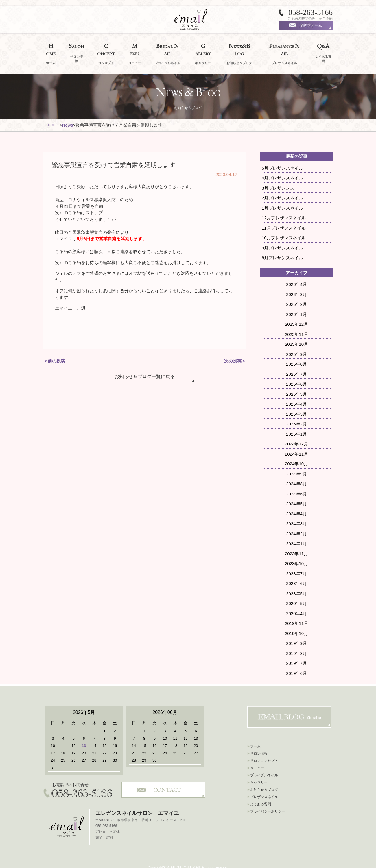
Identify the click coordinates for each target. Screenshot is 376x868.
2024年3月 (296, 509)
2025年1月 (296, 419)
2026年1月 (296, 299)
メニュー (257, 753)
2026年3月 (296, 279)
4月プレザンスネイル (282, 163)
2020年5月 (296, 588)
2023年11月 (296, 538)
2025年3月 (296, 399)
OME (51, 46)
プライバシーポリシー (268, 796)
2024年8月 (296, 469)
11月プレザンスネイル (284, 213)
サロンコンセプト (264, 746)
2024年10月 (296, 449)
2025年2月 (296, 409)
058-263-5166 (310, 12)
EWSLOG (239, 46)
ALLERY (203, 46)
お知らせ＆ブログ (264, 775)
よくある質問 (261, 789)
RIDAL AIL (167, 46)
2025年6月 (296, 369)
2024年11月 (296, 439)
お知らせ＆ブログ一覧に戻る (145, 356)
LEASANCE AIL (284, 46)
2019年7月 (296, 648)
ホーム (255, 731)
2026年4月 (296, 269)
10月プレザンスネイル (284, 223)
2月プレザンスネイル (282, 183)
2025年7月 (296, 359)
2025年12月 (296, 309)
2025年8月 (296, 349)
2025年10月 (296, 329)
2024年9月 (296, 459)
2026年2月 (296, 289)
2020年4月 (296, 598)
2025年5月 (296, 379)
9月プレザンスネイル (282, 233)
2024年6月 (296, 479)
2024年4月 (296, 498)
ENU (135, 46)
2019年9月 (296, 628)
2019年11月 (296, 608)
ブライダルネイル (264, 760)
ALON (77, 46)
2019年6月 (296, 658)
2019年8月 (296, 638)
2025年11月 (296, 319)
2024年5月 (296, 489)
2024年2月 (296, 518)
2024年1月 (296, 529)
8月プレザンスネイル (282, 243)
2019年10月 (296, 618)
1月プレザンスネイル (282, 193)
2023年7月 (296, 558)
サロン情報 (259, 739)
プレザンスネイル (264, 782)
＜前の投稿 (54, 346)
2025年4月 (296, 389)
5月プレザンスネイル (282, 153)
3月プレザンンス (278, 173)
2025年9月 (296, 339)
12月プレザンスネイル (284, 203)
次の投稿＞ (235, 346)
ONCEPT (106, 46)
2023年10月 (296, 548)
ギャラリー (259, 767)
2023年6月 (296, 568)
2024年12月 (296, 429)
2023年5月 (296, 578)
